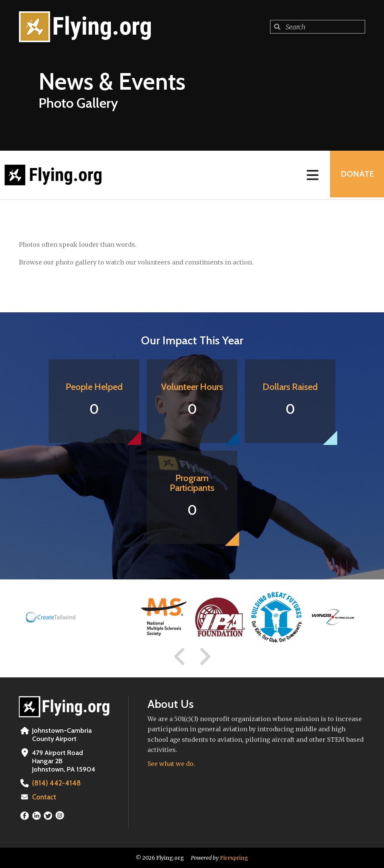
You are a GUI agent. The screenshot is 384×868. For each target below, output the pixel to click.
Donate (356, 175)
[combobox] (318, 27)
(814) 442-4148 (55, 783)
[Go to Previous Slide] (180, 657)
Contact (44, 797)
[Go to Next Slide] (205, 657)
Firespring (234, 858)
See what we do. (171, 764)
